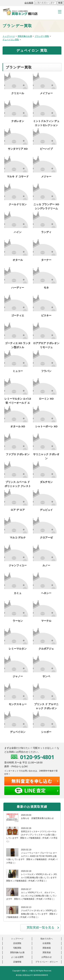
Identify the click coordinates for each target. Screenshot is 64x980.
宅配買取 (17, 948)
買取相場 (47, 948)
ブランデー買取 (42, 36)
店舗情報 (17, 962)
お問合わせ (47, 957)
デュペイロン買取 (11, 40)
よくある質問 (17, 957)
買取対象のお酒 (25, 36)
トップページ (9, 36)
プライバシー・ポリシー (47, 962)
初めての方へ (47, 939)
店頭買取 (17, 943)
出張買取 (47, 943)
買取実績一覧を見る (40, 927)
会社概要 (29, 3)
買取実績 (47, 952)
